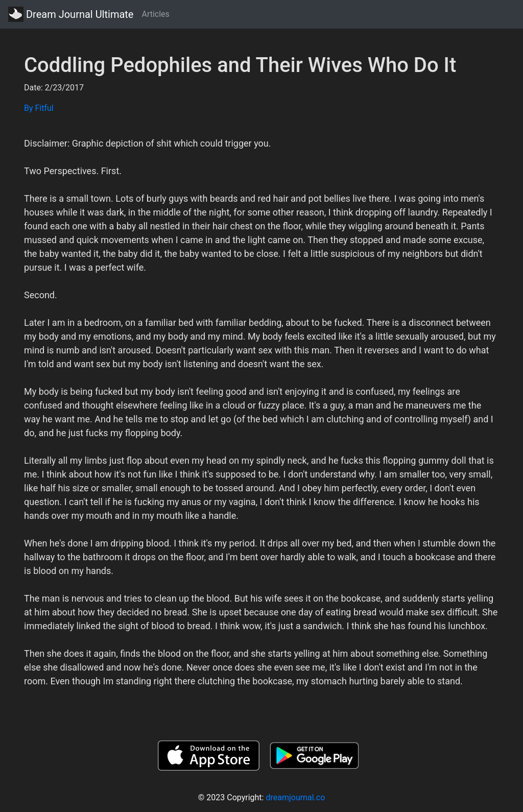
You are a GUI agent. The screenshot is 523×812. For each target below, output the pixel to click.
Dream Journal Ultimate (71, 14)
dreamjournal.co (295, 797)
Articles (155, 14)
